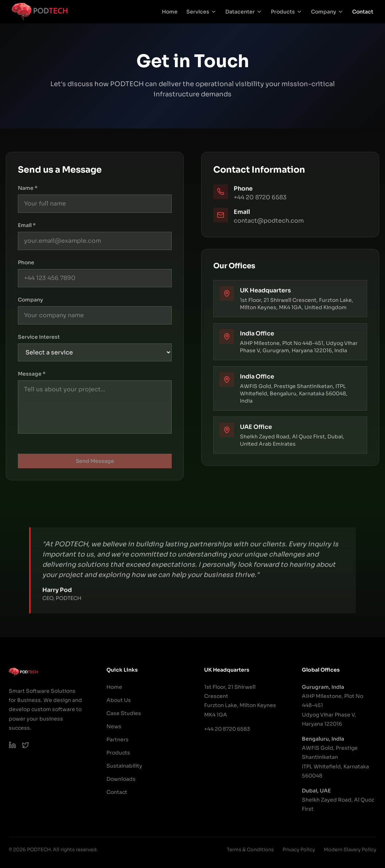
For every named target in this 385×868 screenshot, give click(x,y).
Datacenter (244, 12)
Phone (26, 262)
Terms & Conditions (250, 850)
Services (201, 12)
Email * (27, 225)
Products (287, 12)
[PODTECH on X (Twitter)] (26, 745)
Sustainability (124, 766)
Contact (363, 12)
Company (327, 12)
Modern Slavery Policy (350, 850)
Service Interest (39, 337)
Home (170, 12)
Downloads (121, 779)
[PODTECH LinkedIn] (12, 745)
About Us (119, 700)
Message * (32, 374)
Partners (118, 740)
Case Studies (124, 713)
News (114, 726)
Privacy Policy (299, 850)
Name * (28, 188)
